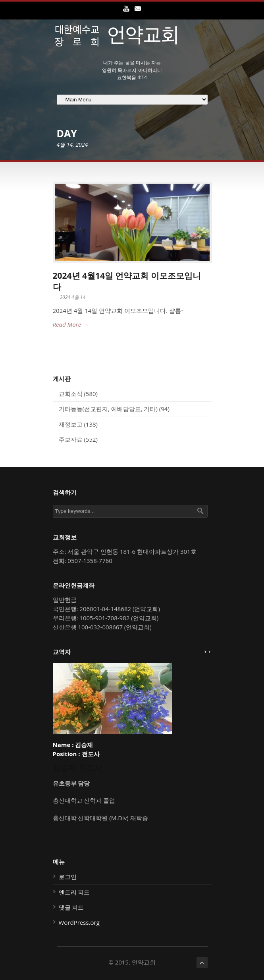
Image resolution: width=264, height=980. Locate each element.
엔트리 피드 (74, 892)
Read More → (71, 324)
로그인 (68, 877)
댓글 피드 (71, 907)
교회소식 (71, 394)
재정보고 (71, 424)
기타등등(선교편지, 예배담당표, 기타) (108, 409)
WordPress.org (79, 922)
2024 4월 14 (73, 297)
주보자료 (71, 439)
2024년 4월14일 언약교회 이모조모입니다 (127, 281)
